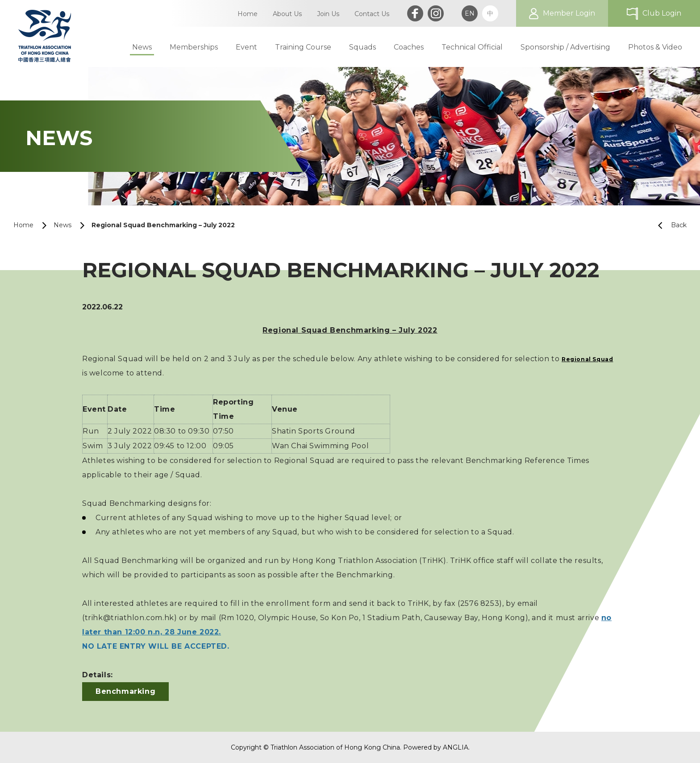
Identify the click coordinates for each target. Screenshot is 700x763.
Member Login (569, 13)
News (62, 225)
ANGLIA (456, 747)
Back (669, 225)
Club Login (662, 13)
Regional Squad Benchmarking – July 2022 (163, 225)
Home (23, 225)
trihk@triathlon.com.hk (129, 618)
